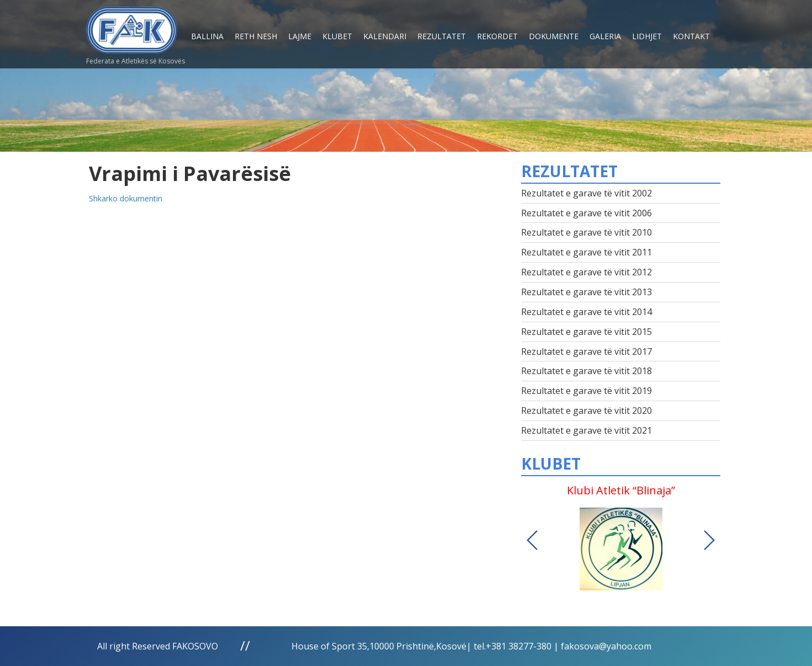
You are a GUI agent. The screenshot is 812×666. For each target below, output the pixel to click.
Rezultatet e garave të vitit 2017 (587, 351)
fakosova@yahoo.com (606, 646)
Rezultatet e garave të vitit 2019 (587, 391)
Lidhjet (647, 36)
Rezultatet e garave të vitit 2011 (587, 252)
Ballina (207, 36)
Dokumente (554, 36)
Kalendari (385, 36)
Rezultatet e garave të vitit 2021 (587, 430)
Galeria (605, 36)
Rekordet (497, 36)
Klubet (337, 36)
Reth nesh (256, 36)
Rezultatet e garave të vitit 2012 (587, 272)
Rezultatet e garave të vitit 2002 (587, 193)
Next (709, 540)
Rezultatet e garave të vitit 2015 (587, 332)
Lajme (300, 36)
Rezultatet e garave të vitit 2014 (587, 312)
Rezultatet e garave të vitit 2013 (587, 292)
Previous (532, 540)
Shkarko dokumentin (126, 198)
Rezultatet (442, 36)
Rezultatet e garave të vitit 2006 (587, 213)
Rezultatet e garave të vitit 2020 (587, 411)
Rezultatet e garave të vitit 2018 (587, 371)
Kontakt (691, 36)
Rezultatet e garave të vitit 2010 (587, 232)
